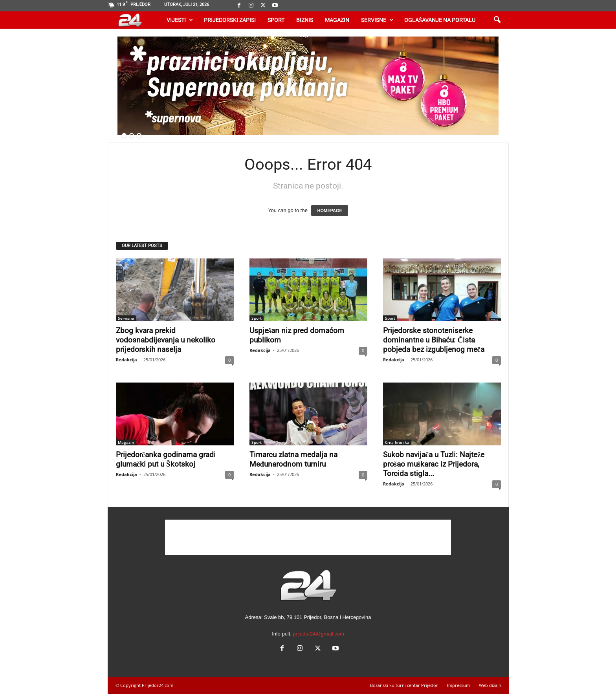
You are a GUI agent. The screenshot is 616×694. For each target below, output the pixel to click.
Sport (276, 20)
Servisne (377, 20)
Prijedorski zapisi (230, 20)
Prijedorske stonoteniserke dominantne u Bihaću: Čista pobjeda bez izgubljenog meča (434, 340)
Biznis (305, 20)
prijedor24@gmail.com (319, 634)
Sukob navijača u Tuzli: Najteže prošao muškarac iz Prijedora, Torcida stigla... (434, 464)
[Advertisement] (308, 537)
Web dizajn (490, 685)
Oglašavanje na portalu (440, 20)
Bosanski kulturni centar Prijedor (404, 685)
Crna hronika (397, 442)
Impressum (458, 685)
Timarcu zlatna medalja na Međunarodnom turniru (293, 459)
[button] (497, 20)
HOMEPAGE (329, 211)
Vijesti (180, 20)
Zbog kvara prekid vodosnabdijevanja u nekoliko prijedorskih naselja (166, 340)
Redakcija (126, 360)
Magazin (337, 20)
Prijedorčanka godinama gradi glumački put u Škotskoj (166, 459)
